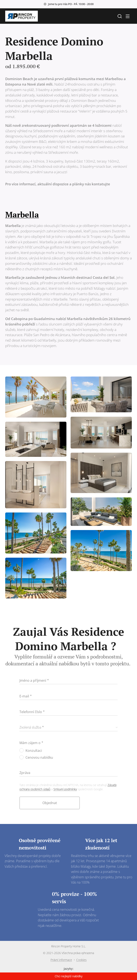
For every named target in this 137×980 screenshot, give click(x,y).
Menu (128, 16)
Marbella (22, 215)
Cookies (81, 960)
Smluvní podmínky (65, 789)
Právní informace (61, 960)
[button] (119, 16)
